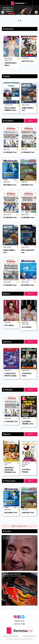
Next (36, 12)
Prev (3, 12)
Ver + (31, 121)
